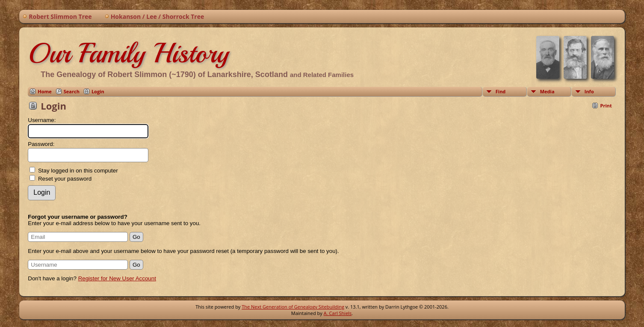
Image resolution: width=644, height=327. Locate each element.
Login (98, 91)
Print (606, 106)
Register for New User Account (117, 278)
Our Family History (128, 53)
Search (72, 91)
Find (501, 91)
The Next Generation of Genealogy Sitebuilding (293, 307)
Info (589, 91)
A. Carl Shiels (338, 313)
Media (547, 91)
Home (45, 91)
